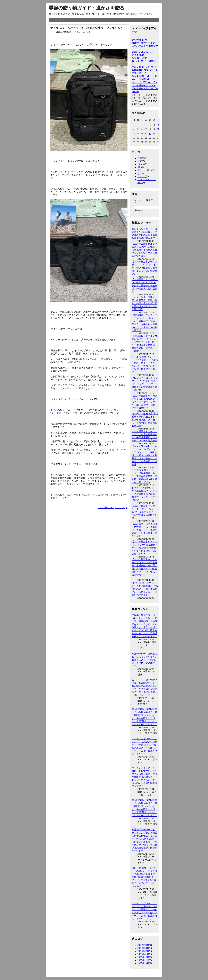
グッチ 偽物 (138, 85)
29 (150, 142)
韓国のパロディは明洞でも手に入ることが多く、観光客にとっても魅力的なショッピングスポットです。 (144, 660)
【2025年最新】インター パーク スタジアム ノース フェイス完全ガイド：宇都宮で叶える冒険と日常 (145, 512)
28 (146, 142)
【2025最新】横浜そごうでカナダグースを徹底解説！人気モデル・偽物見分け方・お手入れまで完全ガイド (144, 530)
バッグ (88, 32)
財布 (140, 161)
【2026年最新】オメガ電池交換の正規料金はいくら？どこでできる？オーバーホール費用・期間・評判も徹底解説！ (144, 402)
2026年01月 (143, 954)
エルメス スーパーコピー (145, 67)
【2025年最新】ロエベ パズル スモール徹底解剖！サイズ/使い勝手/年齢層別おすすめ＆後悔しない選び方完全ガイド (145, 548)
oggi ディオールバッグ (143, 43)
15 (150, 133)
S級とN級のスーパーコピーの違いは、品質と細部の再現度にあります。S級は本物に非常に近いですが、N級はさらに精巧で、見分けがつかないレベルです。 (144, 877)
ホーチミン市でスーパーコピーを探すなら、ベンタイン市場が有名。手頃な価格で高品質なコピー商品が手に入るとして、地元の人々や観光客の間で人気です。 (144, 777)
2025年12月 (143, 957)
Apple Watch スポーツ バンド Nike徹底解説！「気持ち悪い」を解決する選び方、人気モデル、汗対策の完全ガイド (145, 589)
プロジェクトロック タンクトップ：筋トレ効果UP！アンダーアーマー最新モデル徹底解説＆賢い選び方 (145, 384)
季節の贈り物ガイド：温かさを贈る (87, 8)
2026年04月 (143, 945)
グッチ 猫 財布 (139, 40)
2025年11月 (143, 960)
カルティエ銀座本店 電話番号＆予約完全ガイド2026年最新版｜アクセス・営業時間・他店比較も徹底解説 (145, 420)
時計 (140, 158)
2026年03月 (143, 948)
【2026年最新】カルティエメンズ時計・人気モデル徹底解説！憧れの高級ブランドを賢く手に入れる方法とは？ (144, 250)
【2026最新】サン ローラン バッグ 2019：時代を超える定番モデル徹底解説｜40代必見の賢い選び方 (145, 286)
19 (138, 138)
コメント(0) (121, 507)
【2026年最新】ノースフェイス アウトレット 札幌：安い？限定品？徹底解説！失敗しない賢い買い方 (144, 268)
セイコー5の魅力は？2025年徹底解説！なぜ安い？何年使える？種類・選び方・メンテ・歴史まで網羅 (144, 494)
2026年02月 (143, 951)
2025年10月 (143, 963)
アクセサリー (144, 170)
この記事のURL (106, 507)
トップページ (57, 20)
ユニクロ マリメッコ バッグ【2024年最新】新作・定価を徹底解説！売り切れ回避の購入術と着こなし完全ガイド (144, 476)
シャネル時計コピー (142, 76)
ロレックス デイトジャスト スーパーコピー (145, 88)
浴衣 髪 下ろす (139, 58)
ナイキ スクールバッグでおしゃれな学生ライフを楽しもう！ (88, 28)
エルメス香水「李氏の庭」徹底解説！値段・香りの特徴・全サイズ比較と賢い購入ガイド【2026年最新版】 (144, 303)
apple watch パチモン (143, 52)
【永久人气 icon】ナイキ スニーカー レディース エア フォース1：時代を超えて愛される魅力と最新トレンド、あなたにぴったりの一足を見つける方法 (144, 455)
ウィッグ (142, 176)
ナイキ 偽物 (138, 55)
